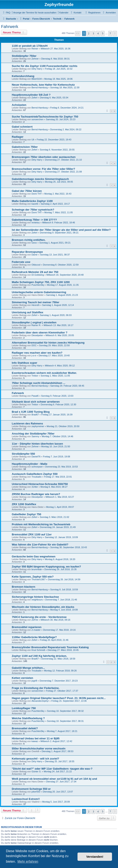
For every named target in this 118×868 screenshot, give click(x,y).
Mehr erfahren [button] (28, 862)
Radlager (18, 137)
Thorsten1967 (38, 579)
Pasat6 (35, 396)
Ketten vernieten (22, 678)
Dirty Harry (37, 69)
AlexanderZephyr (40, 701)
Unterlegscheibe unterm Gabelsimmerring (39, 292)
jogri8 (34, 681)
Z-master (36, 630)
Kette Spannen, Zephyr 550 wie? (33, 577)
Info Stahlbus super (24, 363)
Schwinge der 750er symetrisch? (33, 210)
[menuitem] (6, 13)
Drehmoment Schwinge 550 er (31, 789)
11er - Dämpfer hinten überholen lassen (37, 444)
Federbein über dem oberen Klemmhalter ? (40, 333)
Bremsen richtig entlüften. (29, 240)
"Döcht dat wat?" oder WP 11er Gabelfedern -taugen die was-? (52, 769)
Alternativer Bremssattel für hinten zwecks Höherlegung (48, 343)
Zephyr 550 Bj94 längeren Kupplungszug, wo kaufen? (46, 567)
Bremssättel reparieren (27, 627)
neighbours (37, 600)
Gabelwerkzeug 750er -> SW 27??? (34, 220)
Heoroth (35, 305)
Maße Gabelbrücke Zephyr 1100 (32, 201)
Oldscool (36, 265)
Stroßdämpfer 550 (23, 454)
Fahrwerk (10, 27)
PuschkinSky (38, 285)
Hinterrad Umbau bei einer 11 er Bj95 (36, 738)
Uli (33, 140)
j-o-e (34, 355)
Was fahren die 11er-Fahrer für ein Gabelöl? (40, 545)
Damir (34, 255)
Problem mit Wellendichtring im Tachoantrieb (41, 524)
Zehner (35, 59)
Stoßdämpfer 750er (24, 56)
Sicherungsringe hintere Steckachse (35, 597)
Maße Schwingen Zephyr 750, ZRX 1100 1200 (41, 282)
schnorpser (37, 467)
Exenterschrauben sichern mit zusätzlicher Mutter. (44, 373)
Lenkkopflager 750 (24, 708)
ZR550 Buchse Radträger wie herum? (36, 494)
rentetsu (36, 223)
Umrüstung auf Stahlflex (27, 312)
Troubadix (36, 477)
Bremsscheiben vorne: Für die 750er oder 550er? (43, 169)
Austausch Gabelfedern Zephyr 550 (35, 474)
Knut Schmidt (38, 650)
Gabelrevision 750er (25, 147)
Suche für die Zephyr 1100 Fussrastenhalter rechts (45, 66)
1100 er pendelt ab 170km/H (30, 46)
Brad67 (35, 415)
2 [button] (89, 33)
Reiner (35, 49)
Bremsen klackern (24, 587)
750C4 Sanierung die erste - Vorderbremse (39, 617)
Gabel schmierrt (22, 127)
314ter (35, 487)
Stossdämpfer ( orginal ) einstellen (34, 322)
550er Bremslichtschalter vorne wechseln (39, 749)
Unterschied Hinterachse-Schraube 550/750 (40, 484)
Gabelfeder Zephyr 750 (26, 514)
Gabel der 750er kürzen (27, 191)
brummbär (37, 569)
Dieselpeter (37, 335)
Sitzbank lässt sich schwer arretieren (36, 402)
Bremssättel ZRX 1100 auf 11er (32, 534)
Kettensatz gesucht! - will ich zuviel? (35, 759)
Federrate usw (21, 262)
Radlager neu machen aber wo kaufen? (37, 353)
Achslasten (19, 105)
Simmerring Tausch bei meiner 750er (36, 302)
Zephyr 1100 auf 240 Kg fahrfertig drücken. (39, 656)
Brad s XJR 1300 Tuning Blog (31, 412)
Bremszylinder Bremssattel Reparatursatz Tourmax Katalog (50, 647)
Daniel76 (36, 457)
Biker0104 (37, 79)
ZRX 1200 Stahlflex (24, 504)
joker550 (36, 792)
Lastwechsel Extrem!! (26, 799)
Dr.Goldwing (38, 275)
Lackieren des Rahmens (27, 424)
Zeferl (34, 98)
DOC (34, 345)
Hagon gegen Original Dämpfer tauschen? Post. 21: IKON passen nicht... (59, 698)
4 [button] (98, 33)
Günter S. (36, 771)
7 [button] (110, 33)
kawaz (35, 741)
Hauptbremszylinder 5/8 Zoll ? (31, 95)
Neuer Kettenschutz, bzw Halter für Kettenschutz (43, 85)
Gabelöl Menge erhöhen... (28, 668)
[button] (78, 33)
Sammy (35, 436)
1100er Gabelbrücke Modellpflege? (34, 637)
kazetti (35, 204)
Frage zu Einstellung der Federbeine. (36, 688)
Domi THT (37, 194)
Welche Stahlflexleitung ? (28, 718)
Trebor (35, 376)
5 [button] (103, 33)
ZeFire (35, 620)
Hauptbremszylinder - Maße (30, 464)
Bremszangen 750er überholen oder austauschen (44, 157)
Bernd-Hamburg (39, 87)
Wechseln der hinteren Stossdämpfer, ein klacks (43, 607)
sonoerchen (37, 119)
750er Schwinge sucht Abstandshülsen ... (39, 383)
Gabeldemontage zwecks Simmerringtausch (40, 179)
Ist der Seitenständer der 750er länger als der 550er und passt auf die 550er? (61, 230)
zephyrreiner (38, 426)
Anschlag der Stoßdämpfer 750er (33, 434)
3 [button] (93, 33)
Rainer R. (36, 325)
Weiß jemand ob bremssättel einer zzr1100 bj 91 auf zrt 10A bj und (54, 779)
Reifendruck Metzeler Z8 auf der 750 (35, 272)
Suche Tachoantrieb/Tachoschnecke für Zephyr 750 (45, 117)
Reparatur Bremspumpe (27, 252)
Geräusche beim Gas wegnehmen (34, 556)
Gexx (34, 243)
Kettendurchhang (23, 76)
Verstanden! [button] (95, 857)
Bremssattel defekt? (25, 728)
